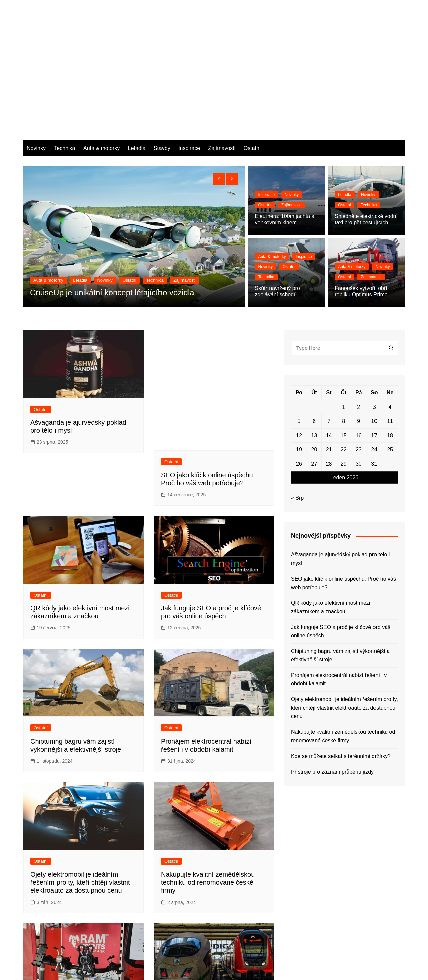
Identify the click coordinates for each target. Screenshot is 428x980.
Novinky (36, 51)
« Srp (297, 400)
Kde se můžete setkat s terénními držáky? (341, 659)
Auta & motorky (101, 51)
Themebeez (83, 969)
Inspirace (189, 51)
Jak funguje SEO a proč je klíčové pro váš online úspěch (341, 534)
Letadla (137, 51)
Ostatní (252, 51)
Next (133, 921)
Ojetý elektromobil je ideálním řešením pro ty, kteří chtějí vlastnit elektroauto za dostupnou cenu (80, 732)
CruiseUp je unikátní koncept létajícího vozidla (112, 195)
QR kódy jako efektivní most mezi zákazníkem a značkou (331, 510)
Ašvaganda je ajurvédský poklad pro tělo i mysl (340, 461)
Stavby (162, 51)
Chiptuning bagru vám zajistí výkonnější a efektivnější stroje (340, 558)
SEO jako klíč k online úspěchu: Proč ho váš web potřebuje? (343, 485)
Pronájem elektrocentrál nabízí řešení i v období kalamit (339, 582)
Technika (64, 51)
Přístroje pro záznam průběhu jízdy (213, 865)
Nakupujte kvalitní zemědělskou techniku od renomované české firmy (208, 732)
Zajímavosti (222, 51)
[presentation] (219, 81)
